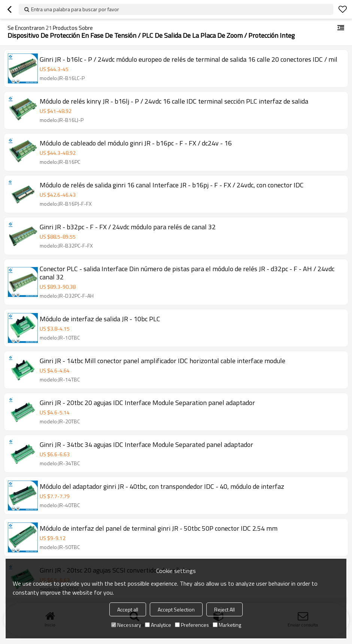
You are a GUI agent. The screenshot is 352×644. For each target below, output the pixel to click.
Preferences (192, 625)
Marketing (227, 625)
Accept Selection (176, 609)
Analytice (158, 625)
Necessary (126, 625)
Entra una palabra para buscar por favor (75, 9)
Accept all (128, 609)
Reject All (224, 609)
